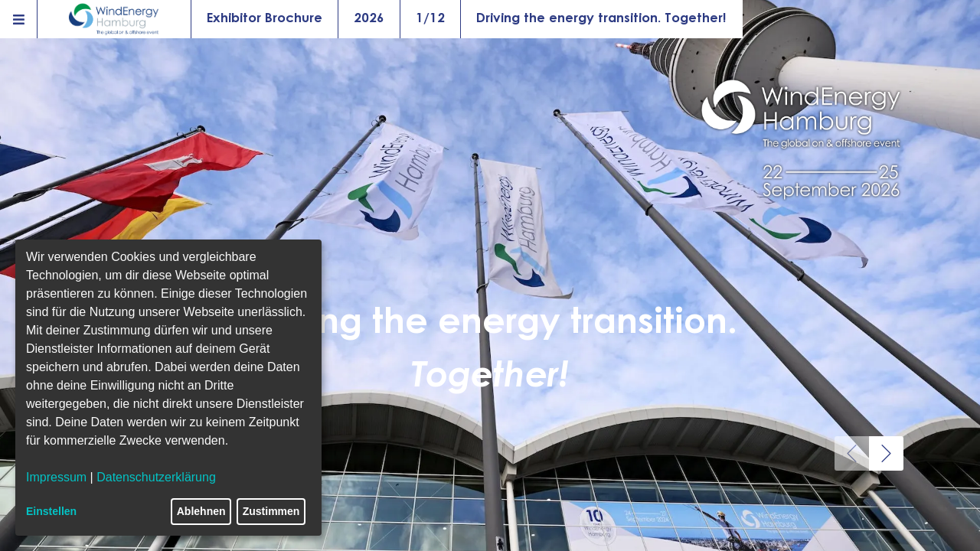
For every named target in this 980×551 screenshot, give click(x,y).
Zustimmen (271, 511)
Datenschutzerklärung (156, 477)
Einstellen (51, 511)
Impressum (56, 477)
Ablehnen (201, 511)
